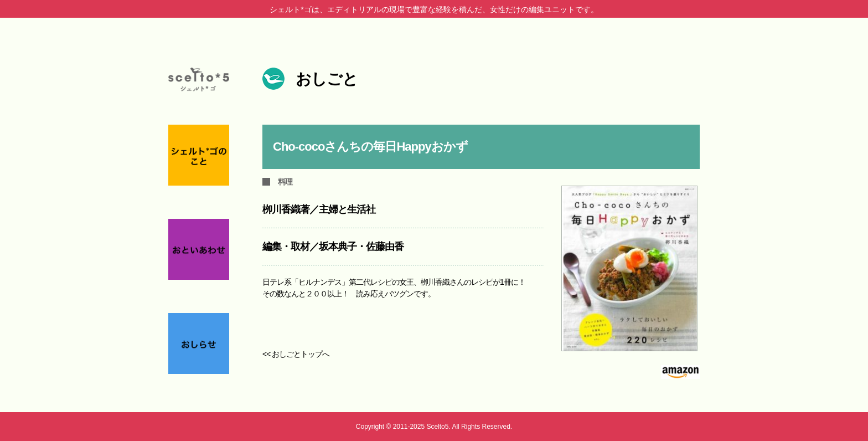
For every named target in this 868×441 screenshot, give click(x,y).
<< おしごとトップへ (296, 354)
